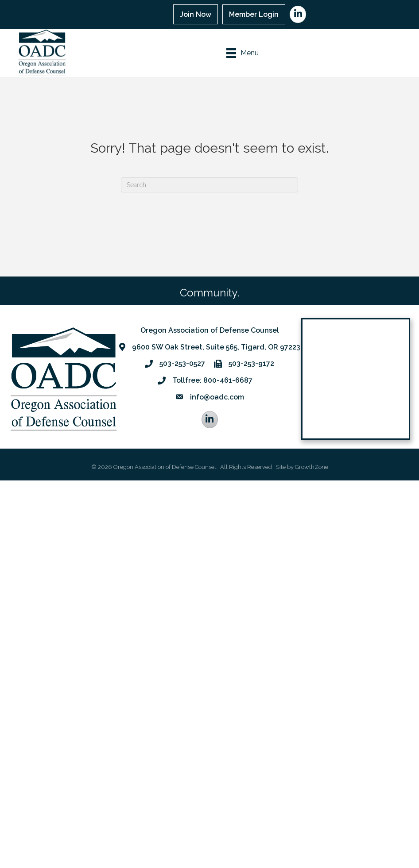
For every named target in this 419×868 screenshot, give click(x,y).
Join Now (196, 14)
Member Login (254, 14)
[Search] (209, 185)
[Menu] (242, 53)
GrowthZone (312, 467)
